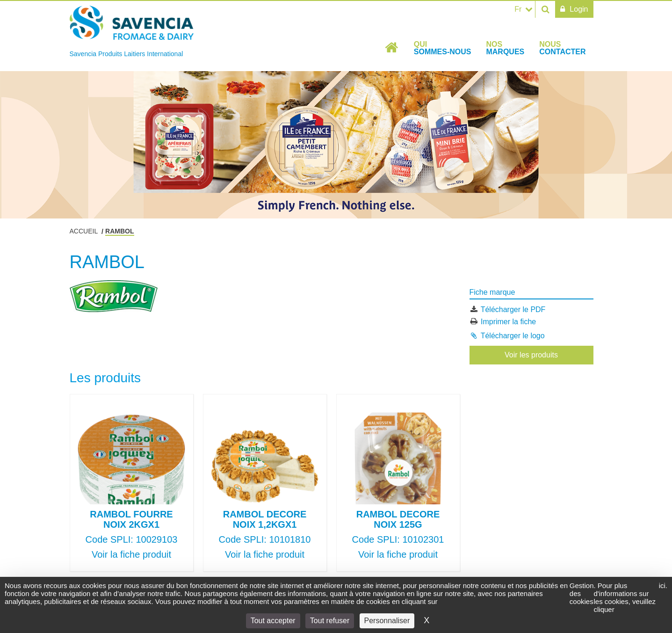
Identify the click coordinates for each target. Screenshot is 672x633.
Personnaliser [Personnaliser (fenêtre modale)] (387, 621)
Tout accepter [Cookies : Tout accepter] (273, 621)
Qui (443, 48)
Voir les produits (531, 355)
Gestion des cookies (582, 593)
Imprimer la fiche (508, 321)
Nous (562, 48)
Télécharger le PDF (513, 309)
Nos (505, 48)
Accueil (392, 48)
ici (662, 586)
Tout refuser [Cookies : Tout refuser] (330, 621)
